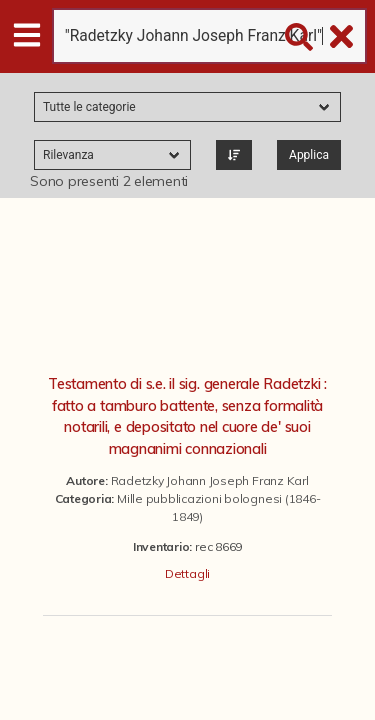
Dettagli (187, 573)
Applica (309, 155)
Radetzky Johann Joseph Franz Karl (210, 480)
